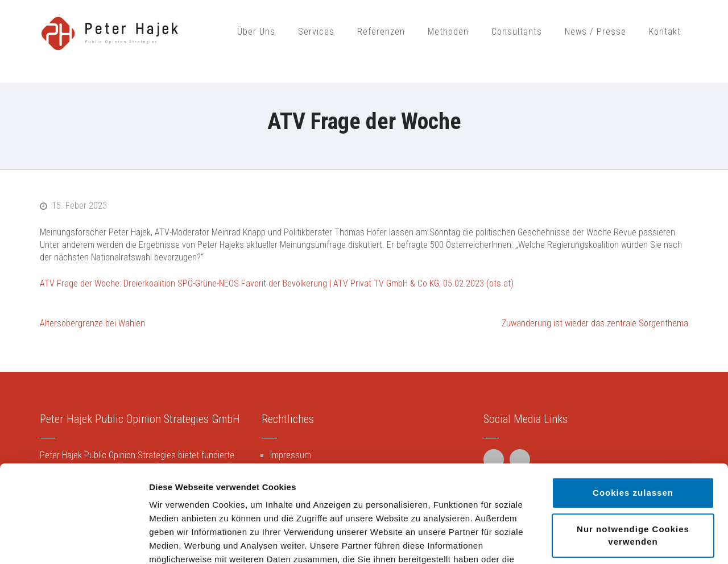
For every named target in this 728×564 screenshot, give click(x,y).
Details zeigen (605, 542)
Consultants (517, 32)
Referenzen (381, 32)
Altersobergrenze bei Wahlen (92, 323)
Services (316, 32)
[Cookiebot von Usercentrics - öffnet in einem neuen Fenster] (74, 542)
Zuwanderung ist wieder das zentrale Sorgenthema (595, 323)
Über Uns (256, 32)
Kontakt (665, 32)
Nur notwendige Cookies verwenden (633, 444)
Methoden (448, 32)
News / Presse (595, 32)
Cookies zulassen (633, 402)
